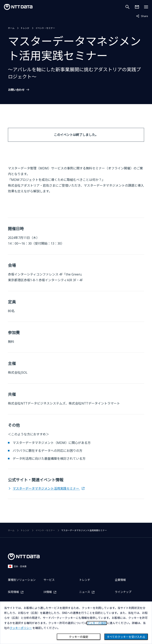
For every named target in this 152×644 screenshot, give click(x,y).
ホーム (11, 28)
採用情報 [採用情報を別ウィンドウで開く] (13, 592)
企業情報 (120, 580)
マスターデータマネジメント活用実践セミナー (46, 488)
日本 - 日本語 (17, 566)
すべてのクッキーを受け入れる (126, 637)
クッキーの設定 (79, 637)
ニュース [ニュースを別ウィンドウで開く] (85, 592)
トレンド (25, 28)
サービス (49, 580)
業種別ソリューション (22, 580)
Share (142, 16)
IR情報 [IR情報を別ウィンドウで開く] (48, 592)
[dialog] (76, 623)
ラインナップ (123, 592)
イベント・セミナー (45, 28)
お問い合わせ (16, 90)
